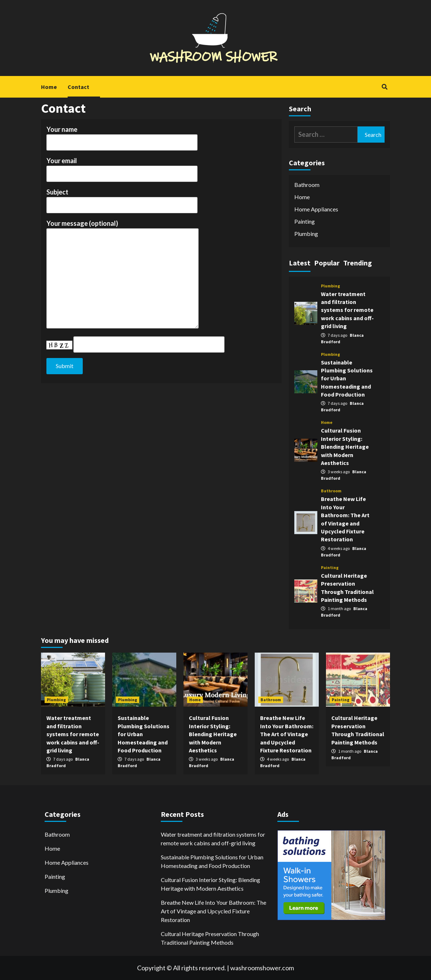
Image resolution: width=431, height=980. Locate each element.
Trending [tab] (358, 263)
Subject (122, 198)
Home (49, 87)
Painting (305, 221)
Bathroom (307, 185)
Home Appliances (316, 209)
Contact (78, 87)
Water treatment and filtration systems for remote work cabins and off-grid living (347, 310)
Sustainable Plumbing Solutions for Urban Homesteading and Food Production (212, 861)
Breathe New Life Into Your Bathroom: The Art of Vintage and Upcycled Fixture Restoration (287, 734)
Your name (122, 136)
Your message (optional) (123, 275)
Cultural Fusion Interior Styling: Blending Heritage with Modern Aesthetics (345, 447)
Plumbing (306, 234)
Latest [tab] (300, 263)
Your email (122, 167)
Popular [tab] (327, 263)
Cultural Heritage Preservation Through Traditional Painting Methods (210, 938)
